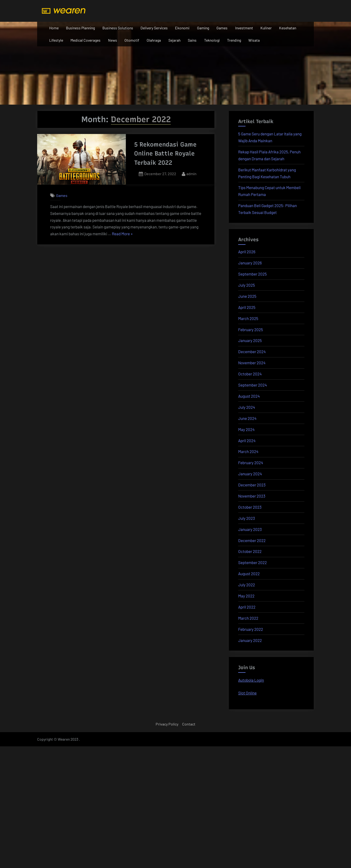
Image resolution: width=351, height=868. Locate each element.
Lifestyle (56, 40)
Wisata (254, 40)
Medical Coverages (86, 40)
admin (191, 173)
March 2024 (248, 451)
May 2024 (246, 429)
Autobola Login (251, 680)
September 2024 (252, 385)
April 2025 (247, 307)
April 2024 (247, 441)
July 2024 (247, 407)
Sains (192, 40)
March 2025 (248, 318)
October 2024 (250, 374)
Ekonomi (182, 28)
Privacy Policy (167, 724)
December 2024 (252, 352)
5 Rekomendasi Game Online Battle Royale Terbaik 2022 (165, 154)
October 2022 (250, 551)
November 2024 (252, 363)
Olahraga (154, 40)
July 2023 (247, 518)
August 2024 (249, 396)
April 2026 (247, 252)
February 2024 (251, 463)
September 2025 (252, 274)
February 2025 (251, 329)
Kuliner (266, 28)
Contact (189, 724)
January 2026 (250, 263)
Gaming (203, 28)
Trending (234, 40)
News (113, 40)
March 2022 (248, 618)
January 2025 (250, 340)
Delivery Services (154, 28)
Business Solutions (118, 28)
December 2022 (252, 540)
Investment (244, 28)
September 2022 (252, 562)
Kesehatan (288, 28)
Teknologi (212, 40)
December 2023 (252, 485)
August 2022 (249, 574)
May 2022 (246, 596)
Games (222, 28)
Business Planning (80, 28)
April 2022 (247, 607)
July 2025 (247, 285)
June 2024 (247, 418)
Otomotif (132, 40)
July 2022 (247, 585)
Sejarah (174, 40)
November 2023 (252, 496)
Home (54, 28)
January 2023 (250, 529)
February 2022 (251, 629)
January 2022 (250, 640)
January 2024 (250, 474)
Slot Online (247, 693)
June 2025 (247, 296)
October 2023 (250, 507)
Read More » (122, 234)
